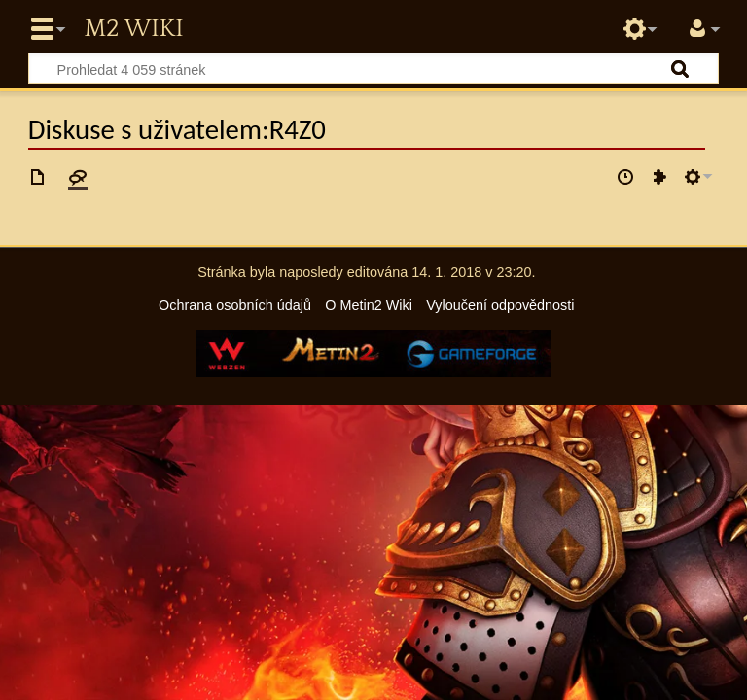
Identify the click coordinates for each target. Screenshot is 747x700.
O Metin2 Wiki (369, 305)
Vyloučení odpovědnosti (500, 305)
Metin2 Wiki (133, 29)
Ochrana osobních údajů (235, 305)
